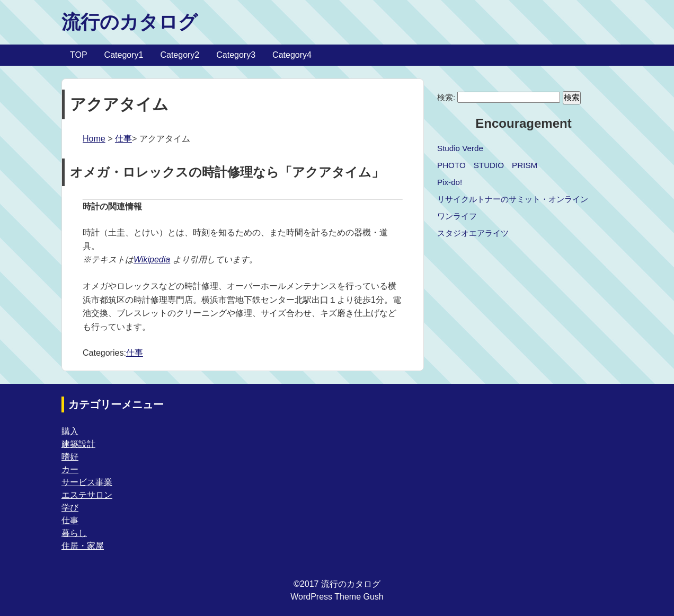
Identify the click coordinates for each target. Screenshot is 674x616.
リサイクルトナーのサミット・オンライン (513, 199)
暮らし (74, 533)
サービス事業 (87, 482)
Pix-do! (450, 182)
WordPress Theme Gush (337, 597)
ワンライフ (457, 216)
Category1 (124, 55)
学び (70, 508)
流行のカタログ (130, 22)
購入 (70, 431)
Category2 (180, 55)
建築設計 (78, 444)
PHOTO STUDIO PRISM (487, 165)
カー (70, 469)
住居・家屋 (83, 546)
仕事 (123, 139)
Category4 (292, 55)
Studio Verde (460, 148)
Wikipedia (152, 259)
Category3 (236, 55)
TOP (79, 55)
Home (94, 139)
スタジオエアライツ (473, 233)
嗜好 (70, 457)
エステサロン (87, 495)
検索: (446, 97)
